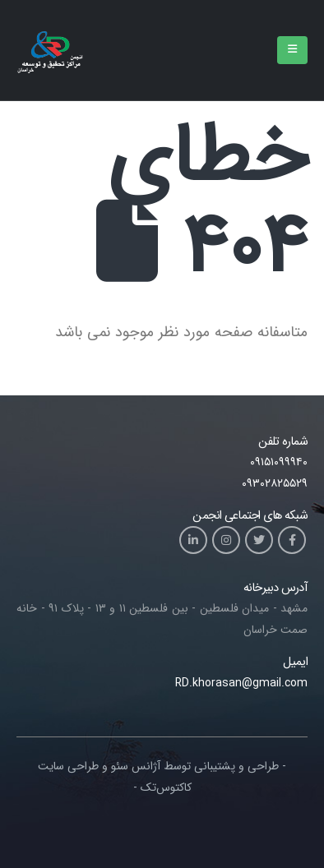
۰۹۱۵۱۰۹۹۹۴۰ (279, 462)
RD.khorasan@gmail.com (241, 683)
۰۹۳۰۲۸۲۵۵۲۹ (275, 483)
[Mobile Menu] (292, 50)
